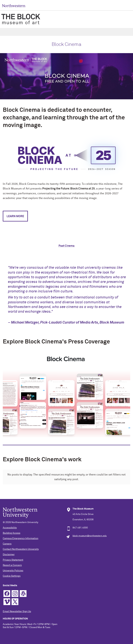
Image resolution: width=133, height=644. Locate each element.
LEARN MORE (15, 216)
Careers (7, 544)
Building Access (12, 533)
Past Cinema (66, 246)
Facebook (7, 594)
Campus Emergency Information (21, 538)
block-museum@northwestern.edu (90, 536)
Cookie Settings (12, 576)
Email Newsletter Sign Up (17, 611)
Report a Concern (12, 565)
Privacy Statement (13, 560)
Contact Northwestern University (21, 549)
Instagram (15, 594)
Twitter (15, 602)
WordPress (23, 594)
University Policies (13, 571)
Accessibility (10, 528)
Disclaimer (9, 555)
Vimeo (7, 602)
